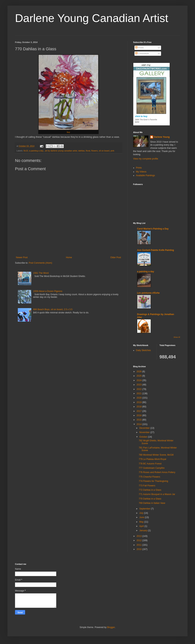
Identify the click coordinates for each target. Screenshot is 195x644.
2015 (139, 420)
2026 (139, 372)
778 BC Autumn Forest (150, 464)
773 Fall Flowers (147, 486)
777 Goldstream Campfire (152, 468)
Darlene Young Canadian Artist (92, 18)
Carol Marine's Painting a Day (153, 229)
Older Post (116, 257)
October (144, 437)
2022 (139, 389)
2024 (139, 380)
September (145, 509)
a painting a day (146, 272)
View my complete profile (146, 159)
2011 (139, 545)
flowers (94, 151)
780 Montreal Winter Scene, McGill (156, 455)
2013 (139, 536)
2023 (139, 385)
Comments (142, 53)
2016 (139, 415)
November (145, 432)
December (145, 428)
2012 (139, 540)
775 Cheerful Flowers (149, 477)
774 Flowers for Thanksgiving (153, 481)
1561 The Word (41, 273)
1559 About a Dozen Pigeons (48, 291)
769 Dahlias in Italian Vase (152, 503)
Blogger (111, 627)
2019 (139, 402)
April (142, 526)
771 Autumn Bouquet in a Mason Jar (157, 494)
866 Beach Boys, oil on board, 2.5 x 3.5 (53, 309)
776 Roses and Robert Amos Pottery (157, 472)
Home (69, 257)
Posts (139, 48)
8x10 (26, 151)
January (144, 530)
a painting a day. (36, 151)
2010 (139, 549)
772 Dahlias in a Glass (150, 490)
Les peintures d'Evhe (148, 293)
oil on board (104, 151)
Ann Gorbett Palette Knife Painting (156, 250)
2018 (139, 407)
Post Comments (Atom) (40, 263)
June (142, 517)
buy (68, 132)
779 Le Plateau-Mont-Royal (152, 459)
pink (112, 151)
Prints (139, 168)
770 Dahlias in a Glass (150, 499)
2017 (139, 411)
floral (88, 151)
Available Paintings (145, 175)
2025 (139, 376)
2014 (139, 424)
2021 (139, 393)
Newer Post (22, 257)
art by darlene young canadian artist (61, 151)
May (142, 522)
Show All (177, 337)
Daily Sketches (143, 350)
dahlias (81, 151)
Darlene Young (162, 137)
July (142, 513)
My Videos (141, 172)
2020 (139, 398)
